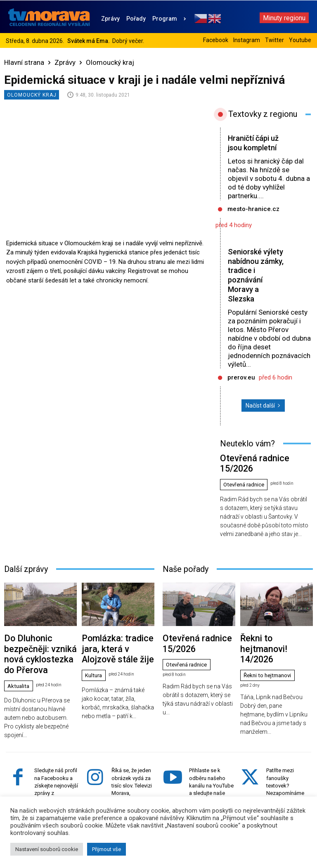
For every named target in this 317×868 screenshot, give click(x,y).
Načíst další (263, 406)
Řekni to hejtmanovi (270, 635)
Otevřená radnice (246, 470)
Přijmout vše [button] (106, 849)
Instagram (247, 40)
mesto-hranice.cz (253, 209)
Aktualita (20, 648)
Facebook (216, 40)
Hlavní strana (24, 62)
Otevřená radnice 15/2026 (252, 456)
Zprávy (65, 62)
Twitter (274, 40)
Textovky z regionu (263, 114)
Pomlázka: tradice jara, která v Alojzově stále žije (117, 625)
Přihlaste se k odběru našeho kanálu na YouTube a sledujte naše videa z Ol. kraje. (211, 747)
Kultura (95, 642)
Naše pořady (186, 554)
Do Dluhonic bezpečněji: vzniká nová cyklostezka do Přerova (38, 628)
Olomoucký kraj (110, 62)
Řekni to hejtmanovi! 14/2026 (275, 621)
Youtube (300, 40)
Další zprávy (26, 554)
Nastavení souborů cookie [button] (47, 849)
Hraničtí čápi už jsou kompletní (255, 143)
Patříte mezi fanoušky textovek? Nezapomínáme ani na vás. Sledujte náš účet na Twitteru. (287, 755)
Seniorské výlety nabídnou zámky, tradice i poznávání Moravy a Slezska (255, 275)
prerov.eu (241, 377)
